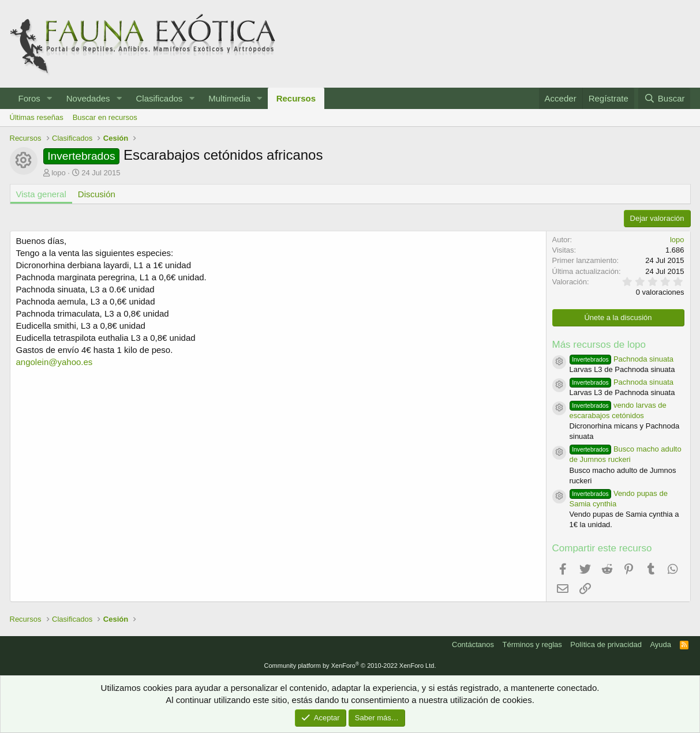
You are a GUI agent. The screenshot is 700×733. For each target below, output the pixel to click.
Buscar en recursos (105, 117)
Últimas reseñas (37, 117)
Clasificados (159, 98)
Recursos (296, 98)
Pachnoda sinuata (622, 359)
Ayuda (660, 644)
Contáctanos (473, 644)
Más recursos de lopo (599, 345)
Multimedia (229, 98)
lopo (59, 173)
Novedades (88, 98)
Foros (29, 98)
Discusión (97, 194)
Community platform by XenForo (350, 666)
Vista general (41, 194)
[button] (50, 98)
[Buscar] (664, 98)
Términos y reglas (532, 644)
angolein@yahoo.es (55, 362)
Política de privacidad (606, 644)
